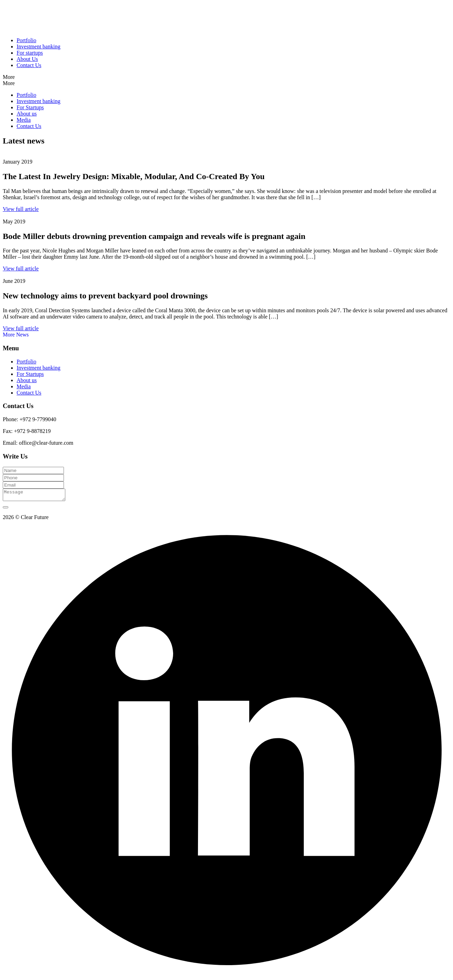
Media (24, 120)
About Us (27, 59)
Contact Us (29, 65)
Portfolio (26, 40)
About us (27, 114)
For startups (30, 53)
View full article (21, 209)
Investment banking (39, 47)
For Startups (30, 107)
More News (16, 335)
